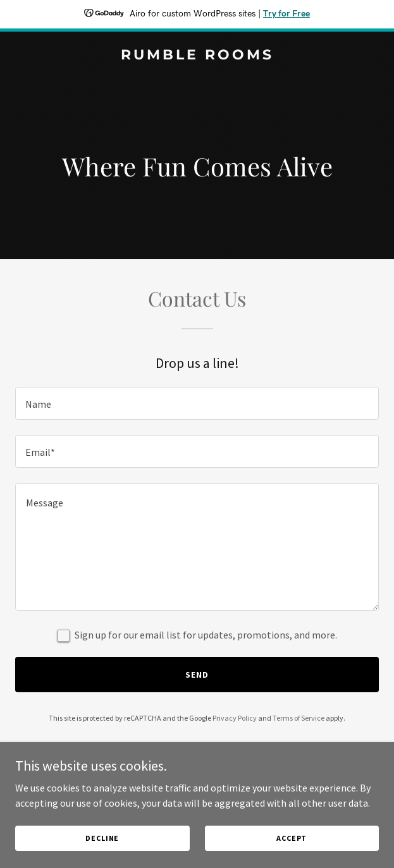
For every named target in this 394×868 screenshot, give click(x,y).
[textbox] (197, 403)
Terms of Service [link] (299, 718)
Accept (292, 838)
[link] (197, 56)
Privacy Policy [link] (235, 718)
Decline (102, 838)
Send (197, 675)
